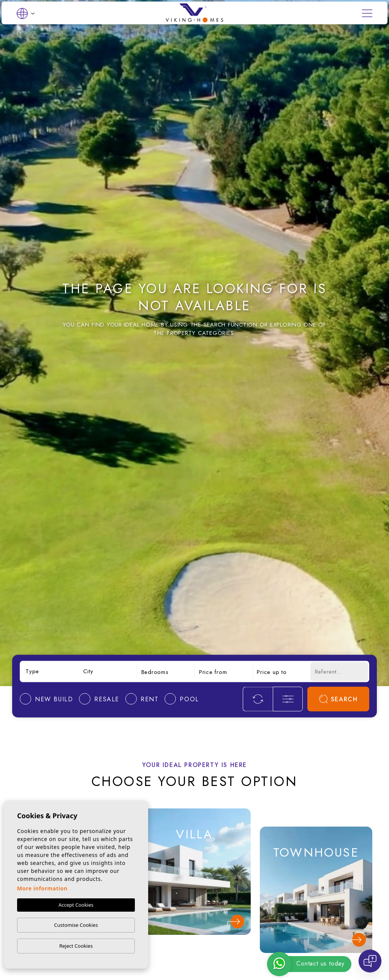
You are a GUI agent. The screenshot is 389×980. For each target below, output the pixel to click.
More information (42, 888)
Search (338, 699)
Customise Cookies (76, 925)
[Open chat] (370, 961)
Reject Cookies (76, 946)
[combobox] (50, 671)
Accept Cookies (76, 905)
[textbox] (50, 671)
